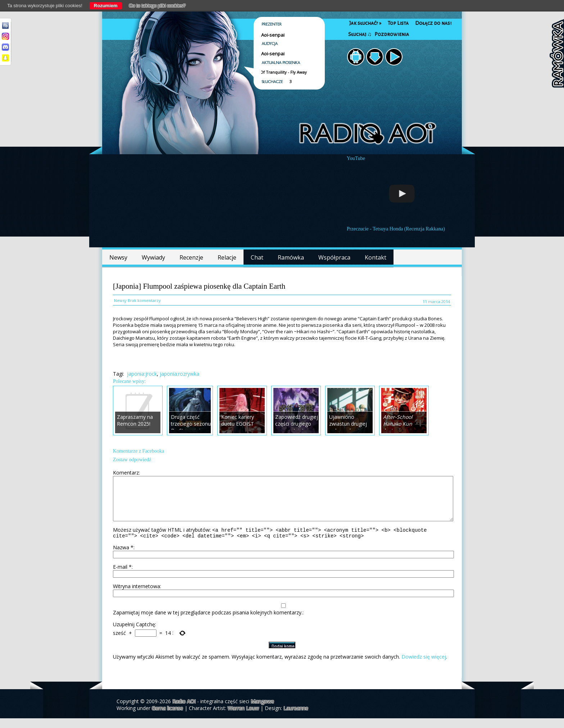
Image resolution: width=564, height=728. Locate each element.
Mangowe (262, 711)
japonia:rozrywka (179, 374)
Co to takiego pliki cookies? (158, 6)
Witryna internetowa (137, 596)
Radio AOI (184, 711)
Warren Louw (243, 718)
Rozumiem (106, 6)
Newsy (118, 257)
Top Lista (398, 23)
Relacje (227, 257)
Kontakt (376, 257)
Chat (257, 257)
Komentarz (126, 473)
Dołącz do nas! (433, 23)
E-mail (122, 576)
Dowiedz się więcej (424, 666)
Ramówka (291, 257)
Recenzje (191, 257)
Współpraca (334, 257)
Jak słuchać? (365, 23)
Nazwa (123, 557)
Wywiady (153, 257)
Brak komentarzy (144, 300)
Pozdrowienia (392, 34)
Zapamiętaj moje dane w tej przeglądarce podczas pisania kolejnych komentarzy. (208, 622)
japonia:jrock (142, 374)
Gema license (167, 718)
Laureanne (296, 718)
